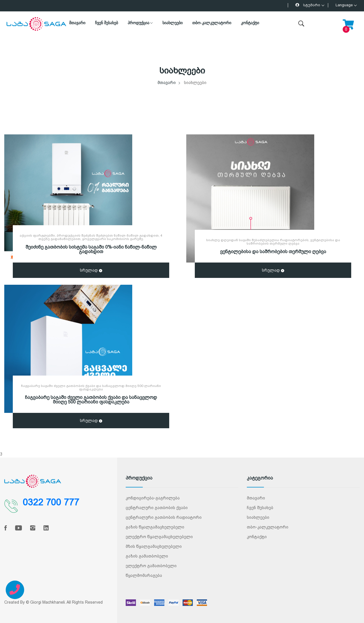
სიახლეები (172, 23)
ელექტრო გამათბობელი (151, 566)
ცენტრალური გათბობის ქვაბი (157, 508)
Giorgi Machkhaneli (47, 602)
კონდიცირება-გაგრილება (153, 498)
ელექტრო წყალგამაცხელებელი (159, 537)
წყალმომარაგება (144, 575)
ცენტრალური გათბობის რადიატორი (164, 517)
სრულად (91, 271)
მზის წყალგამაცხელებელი (154, 546)
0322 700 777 (51, 502)
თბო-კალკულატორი (212, 23)
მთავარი (77, 23)
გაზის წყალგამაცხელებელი (155, 527)
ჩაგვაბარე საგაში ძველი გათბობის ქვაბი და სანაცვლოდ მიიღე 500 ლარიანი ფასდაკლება (91, 388)
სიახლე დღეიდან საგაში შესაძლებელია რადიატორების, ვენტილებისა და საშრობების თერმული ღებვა (273, 242)
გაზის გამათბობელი (147, 556)
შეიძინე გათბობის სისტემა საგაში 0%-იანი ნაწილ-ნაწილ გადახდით (91, 249)
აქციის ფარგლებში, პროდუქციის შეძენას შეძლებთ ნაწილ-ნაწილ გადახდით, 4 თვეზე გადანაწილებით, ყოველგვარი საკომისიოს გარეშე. (91, 237)
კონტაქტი (250, 23)
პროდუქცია (140, 23)
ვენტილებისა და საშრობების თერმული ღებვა (273, 252)
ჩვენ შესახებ (106, 23)
